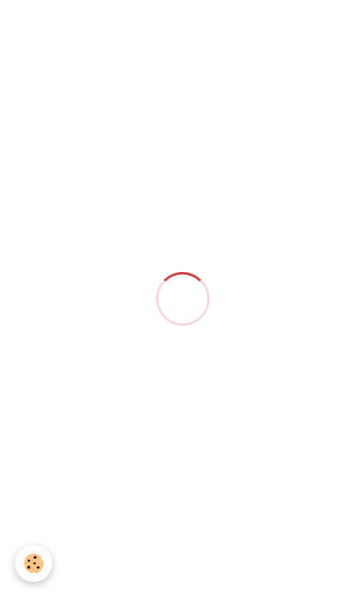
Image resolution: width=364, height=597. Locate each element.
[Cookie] (34, 563)
